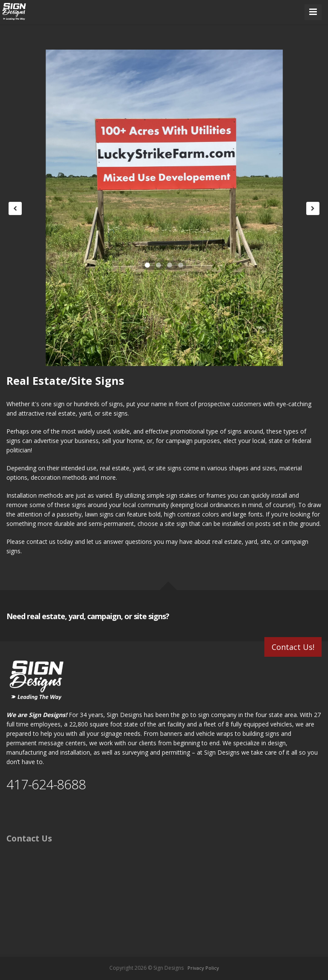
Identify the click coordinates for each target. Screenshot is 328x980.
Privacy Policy (203, 968)
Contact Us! (293, 647)
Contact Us (29, 838)
